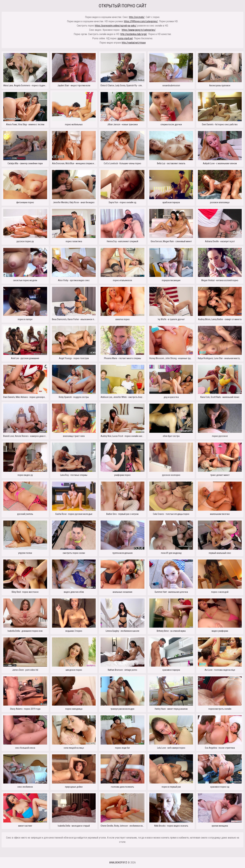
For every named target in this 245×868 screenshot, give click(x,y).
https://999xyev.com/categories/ (141, 21)
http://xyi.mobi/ (137, 17)
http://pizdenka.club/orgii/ (134, 34)
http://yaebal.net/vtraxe (134, 43)
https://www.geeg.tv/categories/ (139, 30)
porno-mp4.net (125, 38)
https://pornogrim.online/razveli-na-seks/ (116, 26)
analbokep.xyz (118, 863)
